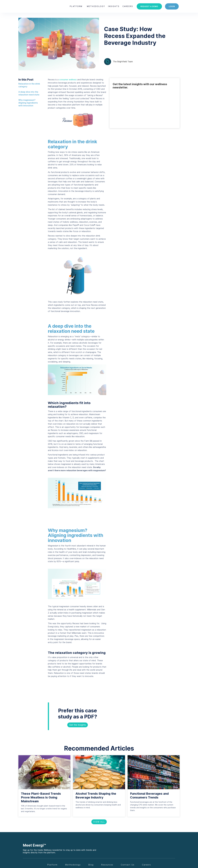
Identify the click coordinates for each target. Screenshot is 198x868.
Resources (107, 865)
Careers (146, 865)
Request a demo (149, 6)
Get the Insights (78, 725)
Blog (91, 865)
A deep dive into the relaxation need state (29, 93)
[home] (29, 6)
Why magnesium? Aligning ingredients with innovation (28, 103)
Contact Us (128, 865)
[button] (76, 6)
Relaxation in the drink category (29, 85)
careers (128, 6)
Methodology (96, 6)
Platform (76, 6)
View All (99, 822)
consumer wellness (68, 80)
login (172, 6)
